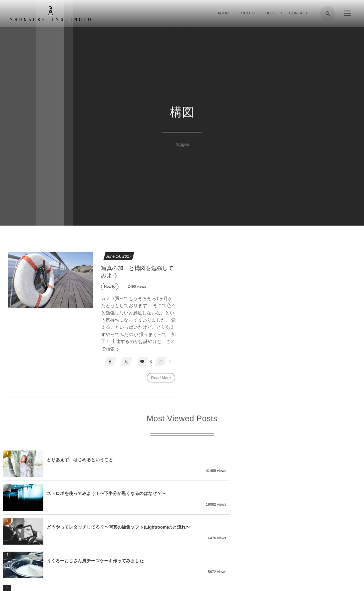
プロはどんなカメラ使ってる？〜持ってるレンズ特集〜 (102, 528)
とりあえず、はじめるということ (80, 461)
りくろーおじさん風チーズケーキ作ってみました (274, 494)
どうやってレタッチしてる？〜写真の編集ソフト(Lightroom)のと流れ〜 (112, 494)
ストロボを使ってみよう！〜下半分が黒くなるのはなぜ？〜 (285, 461)
